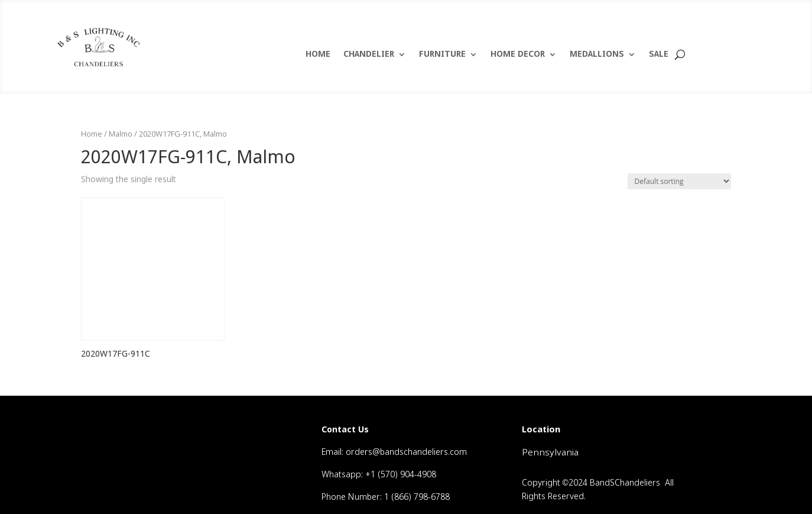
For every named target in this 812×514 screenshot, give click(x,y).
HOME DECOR (518, 55)
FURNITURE (442, 55)
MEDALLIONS (597, 55)
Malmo (121, 135)
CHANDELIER (369, 55)
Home (92, 135)
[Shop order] (679, 181)
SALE (659, 55)
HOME (318, 55)
